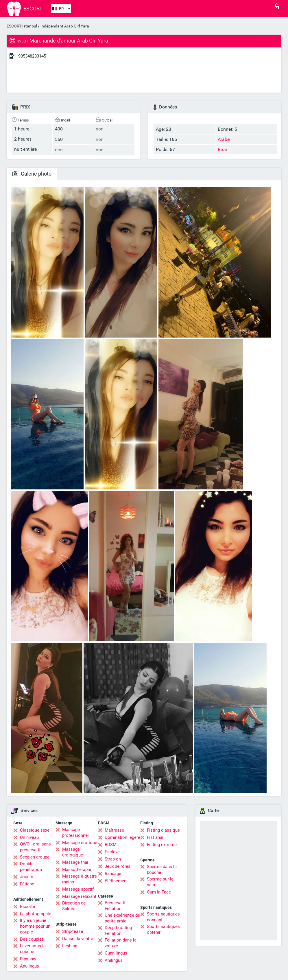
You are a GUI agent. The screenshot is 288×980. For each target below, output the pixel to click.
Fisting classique (163, 830)
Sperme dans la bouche (162, 870)
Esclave (112, 852)
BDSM (111, 845)
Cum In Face (159, 892)
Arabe (224, 139)
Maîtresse (114, 830)
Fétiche (27, 884)
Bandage (113, 874)
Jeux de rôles (118, 866)
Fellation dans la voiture (121, 943)
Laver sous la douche (33, 949)
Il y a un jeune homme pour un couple (35, 926)
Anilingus (114, 960)
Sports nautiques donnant (163, 917)
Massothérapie (77, 870)
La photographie (36, 914)
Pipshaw (28, 959)
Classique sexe (35, 830)
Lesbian (70, 946)
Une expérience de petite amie (122, 918)
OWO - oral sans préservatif (35, 847)
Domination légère (122, 837)
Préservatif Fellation (115, 906)
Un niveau (29, 837)
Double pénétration (31, 867)
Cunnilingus (116, 953)
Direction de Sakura (74, 906)
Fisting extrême (162, 845)
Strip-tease (73, 931)
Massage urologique (73, 852)
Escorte (27, 907)
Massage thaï (75, 862)
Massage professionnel (75, 832)
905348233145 (32, 56)
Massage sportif (78, 889)
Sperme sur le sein (160, 882)
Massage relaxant (79, 896)
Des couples (32, 939)
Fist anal (155, 837)
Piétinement (116, 881)
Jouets (27, 877)
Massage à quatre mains (80, 879)
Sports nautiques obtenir (163, 929)
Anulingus (29, 966)
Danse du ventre (78, 939)
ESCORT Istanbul (22, 26)
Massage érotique (80, 843)
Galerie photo (32, 174)
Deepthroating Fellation (118, 931)
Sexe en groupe (35, 857)
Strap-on (113, 859)
